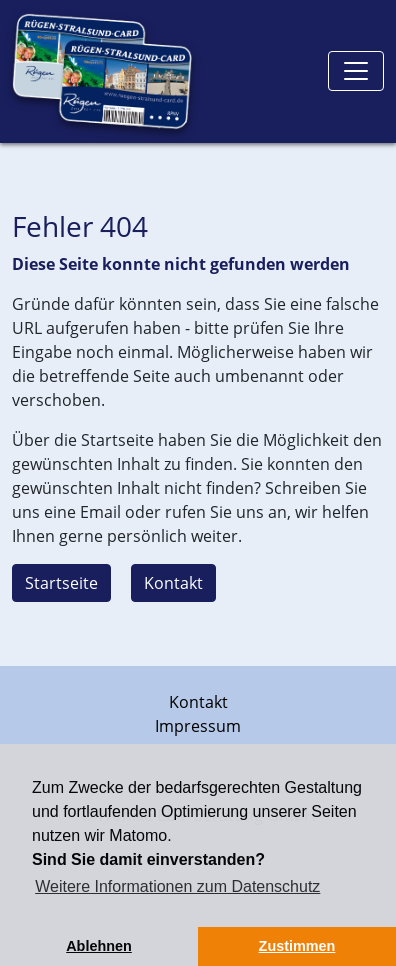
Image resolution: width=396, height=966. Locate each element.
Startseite (61, 583)
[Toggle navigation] (356, 71)
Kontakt (173, 583)
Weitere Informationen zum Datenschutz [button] (177, 886)
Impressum (198, 726)
